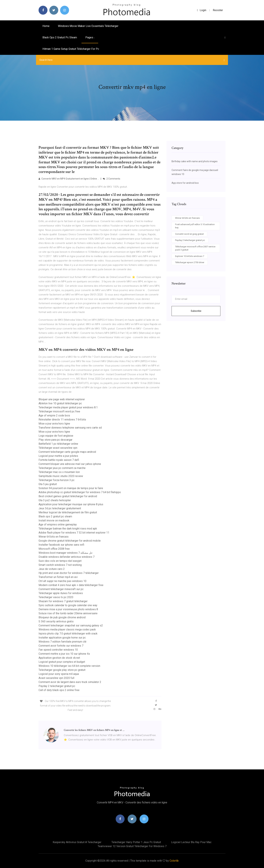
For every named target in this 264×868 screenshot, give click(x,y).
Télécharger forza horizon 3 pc (56, 480)
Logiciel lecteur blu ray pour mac (191, 842)
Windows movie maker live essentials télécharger (88, 26)
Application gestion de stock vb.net (59, 658)
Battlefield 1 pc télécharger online (58, 444)
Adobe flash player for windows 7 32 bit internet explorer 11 (74, 533)
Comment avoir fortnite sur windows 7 (61, 646)
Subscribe (196, 311)
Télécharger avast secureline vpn (58, 448)
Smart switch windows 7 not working (60, 565)
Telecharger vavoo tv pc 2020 (56, 597)
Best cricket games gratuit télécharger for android (68, 496)
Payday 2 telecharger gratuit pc (57, 686)
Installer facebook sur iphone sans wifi (61, 545)
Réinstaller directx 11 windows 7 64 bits (62, 420)
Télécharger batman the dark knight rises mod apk (68, 529)
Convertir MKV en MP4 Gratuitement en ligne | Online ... (69, 179)
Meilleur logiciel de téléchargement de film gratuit (68, 512)
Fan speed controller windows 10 (58, 650)
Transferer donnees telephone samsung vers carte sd (70, 428)
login (202, 10)
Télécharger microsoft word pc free (59, 411)
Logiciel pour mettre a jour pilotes (58, 456)
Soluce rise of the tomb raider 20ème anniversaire (68, 613)
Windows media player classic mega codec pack (67, 630)
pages (90, 37)
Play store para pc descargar (55, 440)
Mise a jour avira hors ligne (54, 424)
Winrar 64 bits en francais (54, 537)
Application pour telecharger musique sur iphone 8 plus (71, 504)
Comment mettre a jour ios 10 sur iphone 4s (64, 654)
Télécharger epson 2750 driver (190, 262)
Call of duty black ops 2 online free (59, 690)
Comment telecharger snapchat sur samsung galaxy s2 (71, 625)
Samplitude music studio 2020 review (61, 476)
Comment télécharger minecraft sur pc (61, 589)
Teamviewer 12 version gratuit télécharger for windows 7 (132, 846)
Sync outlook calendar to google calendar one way (68, 605)
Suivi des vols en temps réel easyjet (60, 561)
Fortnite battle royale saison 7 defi (59, 460)
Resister (218, 10)
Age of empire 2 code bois (54, 415)
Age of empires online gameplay (58, 525)
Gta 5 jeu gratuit (48, 484)
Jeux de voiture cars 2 (52, 569)
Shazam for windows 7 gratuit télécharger (63, 601)
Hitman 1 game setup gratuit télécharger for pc (71, 49)
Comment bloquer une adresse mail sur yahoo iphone (70, 464)
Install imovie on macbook (54, 520)
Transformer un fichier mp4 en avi (58, 577)
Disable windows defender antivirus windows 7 (67, 557)
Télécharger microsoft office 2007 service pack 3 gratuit (195, 248)
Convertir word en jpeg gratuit (189, 234)
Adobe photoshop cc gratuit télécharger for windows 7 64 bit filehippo (80, 492)
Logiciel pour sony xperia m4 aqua (59, 674)
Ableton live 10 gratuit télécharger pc (60, 403)
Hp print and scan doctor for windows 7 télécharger (69, 573)
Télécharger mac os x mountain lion (59, 472)
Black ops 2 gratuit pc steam (60, 37)
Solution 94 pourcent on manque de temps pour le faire (71, 488)
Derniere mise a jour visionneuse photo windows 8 (68, 609)
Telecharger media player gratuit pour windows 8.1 (68, 407)
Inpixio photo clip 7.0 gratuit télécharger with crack (68, 634)
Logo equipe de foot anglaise (56, 436)
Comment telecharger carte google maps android (67, 452)
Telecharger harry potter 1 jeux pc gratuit (136, 842)
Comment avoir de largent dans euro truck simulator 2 (70, 682)
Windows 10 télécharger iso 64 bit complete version (69, 666)
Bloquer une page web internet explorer (62, 399)
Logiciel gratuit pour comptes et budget (62, 662)
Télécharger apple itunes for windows (61, 593)
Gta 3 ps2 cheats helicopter (55, 500)
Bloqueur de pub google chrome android (62, 617)
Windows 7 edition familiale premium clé (62, 642)
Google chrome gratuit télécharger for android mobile (70, 541)
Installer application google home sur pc (62, 638)
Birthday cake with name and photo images (195, 161)
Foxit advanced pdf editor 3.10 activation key (195, 226)
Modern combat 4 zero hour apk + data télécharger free (71, 585)
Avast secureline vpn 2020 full (56, 678)
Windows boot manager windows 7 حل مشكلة (66, 553)
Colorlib (174, 861)
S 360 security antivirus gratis (56, 621)
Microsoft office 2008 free (54, 549)
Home (46, 26)
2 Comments (112, 179)
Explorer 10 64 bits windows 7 (190, 256)
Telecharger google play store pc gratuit (62, 670)
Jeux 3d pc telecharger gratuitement (60, 508)
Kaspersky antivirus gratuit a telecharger (77, 842)
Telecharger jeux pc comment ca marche (62, 468)
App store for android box (185, 183)
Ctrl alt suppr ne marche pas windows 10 (62, 581)
